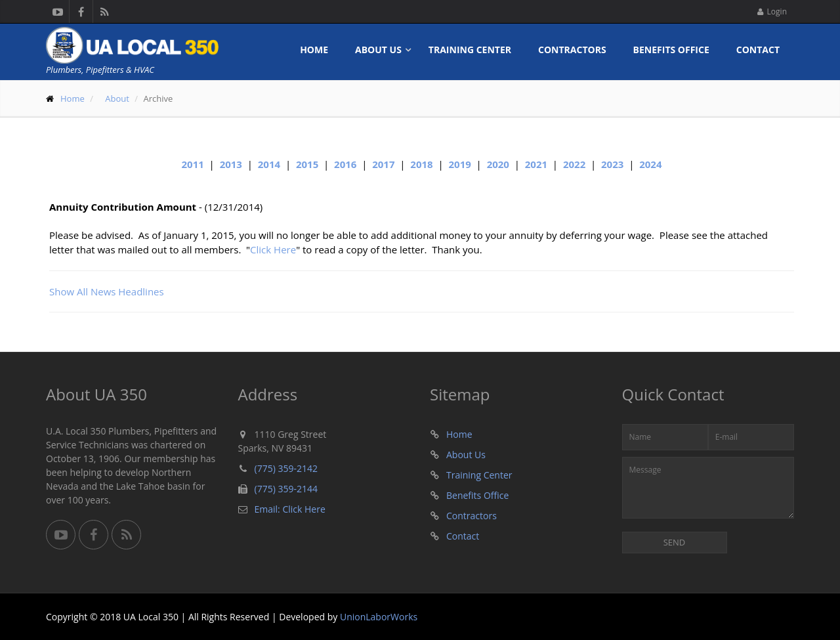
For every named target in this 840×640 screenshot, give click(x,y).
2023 (612, 164)
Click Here (273, 249)
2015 (307, 164)
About (117, 98)
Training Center (470, 50)
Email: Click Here (290, 509)
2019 (459, 164)
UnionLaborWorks (379, 617)
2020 (498, 164)
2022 (574, 164)
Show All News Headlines (107, 291)
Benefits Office (671, 50)
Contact (758, 50)
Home (314, 50)
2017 (383, 164)
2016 (345, 164)
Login (772, 11)
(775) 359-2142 (286, 468)
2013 (231, 164)
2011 (193, 164)
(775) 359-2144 (286, 489)
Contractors (572, 50)
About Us (378, 50)
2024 (650, 164)
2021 (536, 164)
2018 (421, 164)
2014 (269, 164)
